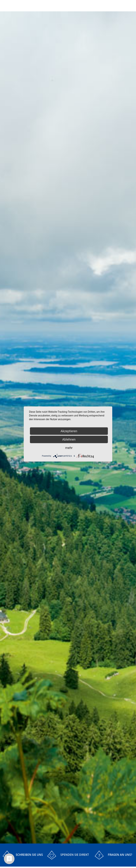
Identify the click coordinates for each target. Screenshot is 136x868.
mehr (69, 448)
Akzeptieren (69, 431)
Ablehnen (69, 439)
